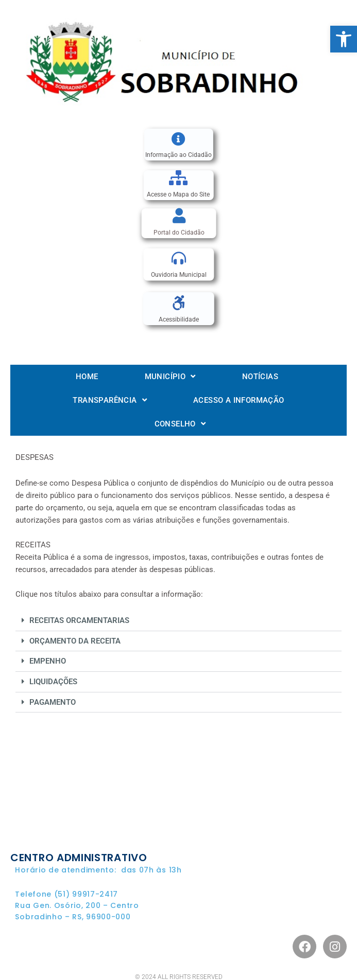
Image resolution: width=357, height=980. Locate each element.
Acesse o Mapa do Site (178, 194)
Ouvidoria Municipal (179, 275)
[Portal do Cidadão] (179, 216)
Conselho (180, 424)
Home (87, 377)
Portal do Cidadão (179, 233)
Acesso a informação (239, 400)
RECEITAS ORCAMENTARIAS (79, 620)
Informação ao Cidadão (178, 155)
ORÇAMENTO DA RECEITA (75, 641)
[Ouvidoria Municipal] (179, 259)
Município (170, 376)
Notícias (260, 377)
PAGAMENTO (53, 702)
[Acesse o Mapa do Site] (178, 178)
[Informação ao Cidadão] (178, 139)
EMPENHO (48, 661)
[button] (344, 39)
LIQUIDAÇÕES (53, 682)
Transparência (110, 400)
